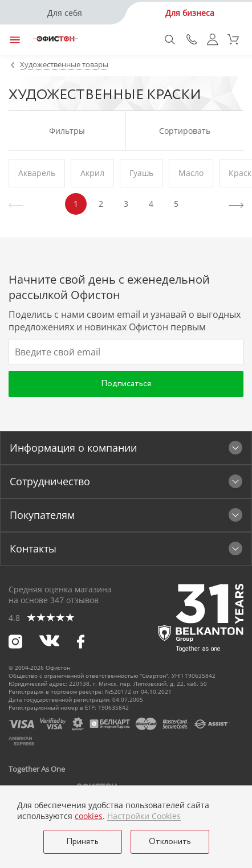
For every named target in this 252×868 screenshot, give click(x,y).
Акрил (92, 173)
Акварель (37, 173)
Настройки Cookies (144, 816)
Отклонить (170, 842)
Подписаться (126, 384)
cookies (89, 816)
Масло (191, 173)
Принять (82, 842)
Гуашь (141, 173)
